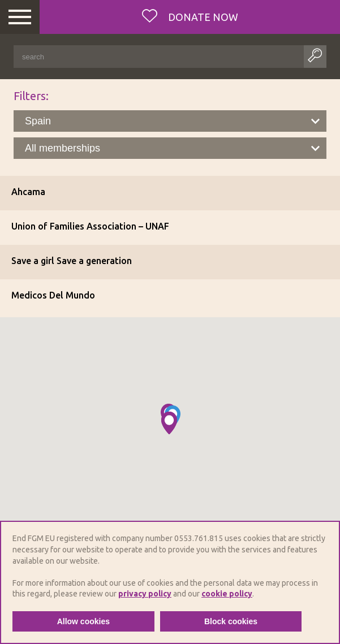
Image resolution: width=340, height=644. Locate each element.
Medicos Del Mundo (53, 295)
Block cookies (231, 621)
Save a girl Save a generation (72, 261)
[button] (169, 423)
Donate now (202, 17)
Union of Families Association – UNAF (90, 226)
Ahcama (28, 192)
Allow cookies (83, 621)
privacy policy (145, 594)
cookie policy (227, 594)
